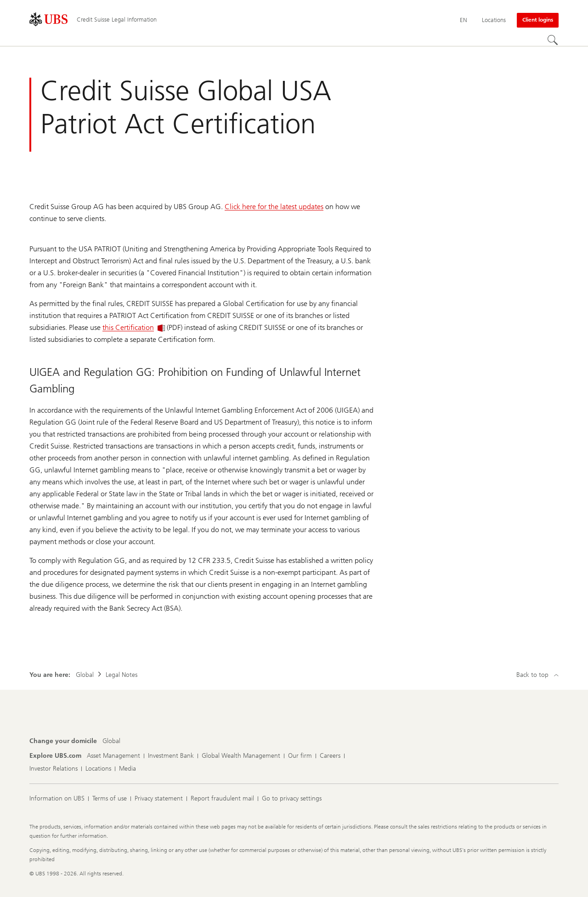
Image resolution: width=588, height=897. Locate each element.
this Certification (134, 327)
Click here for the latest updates (274, 207)
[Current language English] (464, 20)
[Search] (553, 40)
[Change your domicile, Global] (111, 741)
